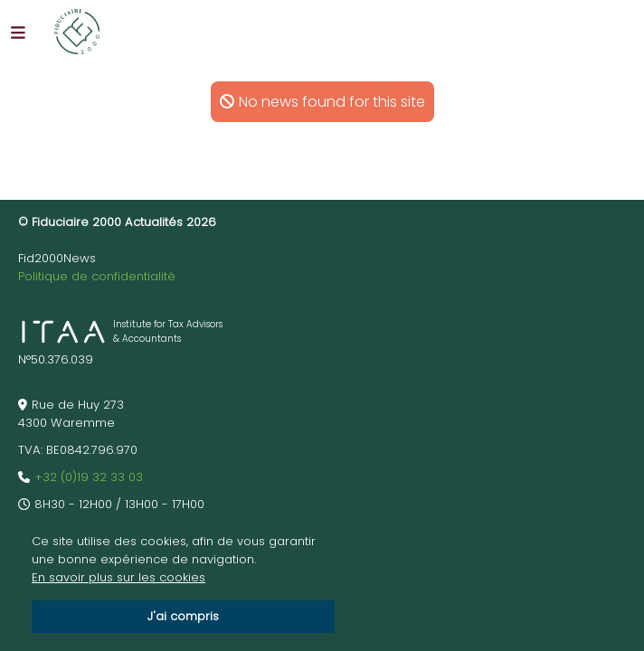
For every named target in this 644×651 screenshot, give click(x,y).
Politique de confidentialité (97, 276)
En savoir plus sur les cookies (118, 577)
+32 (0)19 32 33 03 (89, 477)
